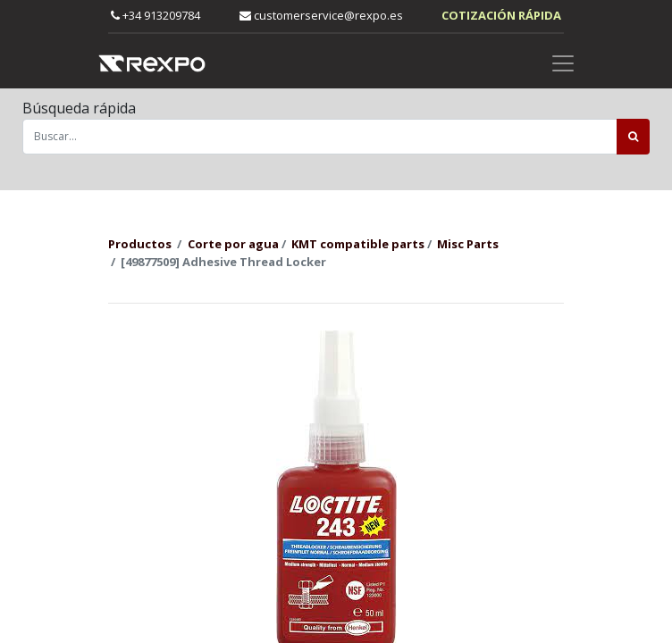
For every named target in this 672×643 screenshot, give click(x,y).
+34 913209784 (155, 15)
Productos (140, 244)
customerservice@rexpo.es (321, 15)
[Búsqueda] (633, 137)
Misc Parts (468, 244)
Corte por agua (233, 244)
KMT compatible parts (358, 244)
